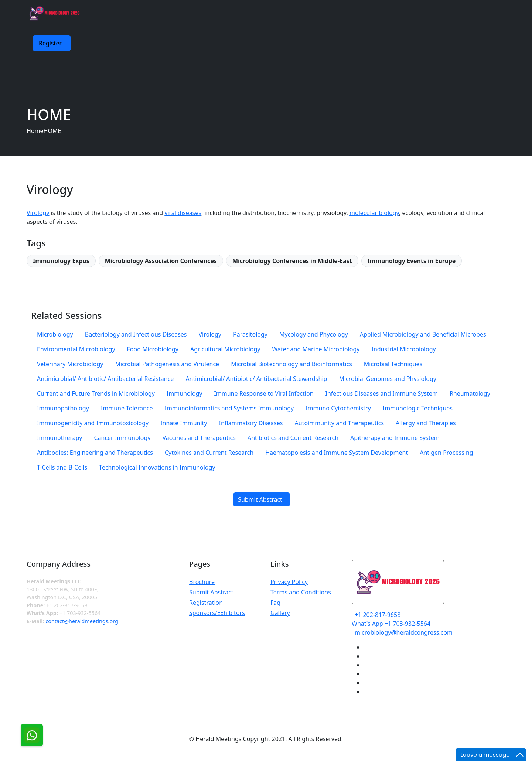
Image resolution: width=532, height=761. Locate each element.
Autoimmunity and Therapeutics (340, 423)
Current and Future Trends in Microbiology (96, 393)
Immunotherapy (59, 438)
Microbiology (55, 334)
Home (35, 131)
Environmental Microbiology (76, 349)
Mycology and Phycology (314, 334)
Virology (38, 213)
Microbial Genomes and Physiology (387, 379)
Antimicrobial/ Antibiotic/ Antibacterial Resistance (105, 379)
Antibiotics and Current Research (293, 438)
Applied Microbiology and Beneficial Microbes (423, 334)
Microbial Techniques (393, 364)
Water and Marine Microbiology (316, 349)
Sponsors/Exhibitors (217, 613)
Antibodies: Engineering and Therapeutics (95, 453)
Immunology (185, 393)
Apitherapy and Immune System (395, 438)
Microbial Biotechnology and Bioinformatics (291, 364)
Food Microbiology (153, 349)
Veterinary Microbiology (70, 364)
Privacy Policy (289, 582)
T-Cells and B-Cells (62, 467)
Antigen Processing (446, 453)
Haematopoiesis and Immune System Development (337, 453)
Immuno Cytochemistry (338, 408)
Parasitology (250, 334)
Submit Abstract (211, 592)
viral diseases (183, 213)
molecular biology (374, 213)
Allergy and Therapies (426, 423)
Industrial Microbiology (403, 349)
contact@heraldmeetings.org (82, 621)
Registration (206, 603)
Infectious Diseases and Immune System (382, 393)
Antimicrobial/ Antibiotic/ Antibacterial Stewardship (256, 379)
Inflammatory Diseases (251, 423)
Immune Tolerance (127, 408)
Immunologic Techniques (418, 408)
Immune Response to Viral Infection (264, 393)
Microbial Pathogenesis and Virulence (167, 364)
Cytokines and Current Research (209, 453)
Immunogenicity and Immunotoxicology (93, 423)
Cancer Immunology (122, 438)
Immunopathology (63, 408)
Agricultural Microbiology (225, 349)
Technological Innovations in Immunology (157, 467)
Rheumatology (470, 393)
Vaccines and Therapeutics (199, 438)
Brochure (202, 582)
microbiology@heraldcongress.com (404, 632)
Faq (275, 603)
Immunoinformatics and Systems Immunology (229, 408)
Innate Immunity (184, 423)
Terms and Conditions (301, 592)
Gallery (280, 613)
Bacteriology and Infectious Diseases (136, 334)
